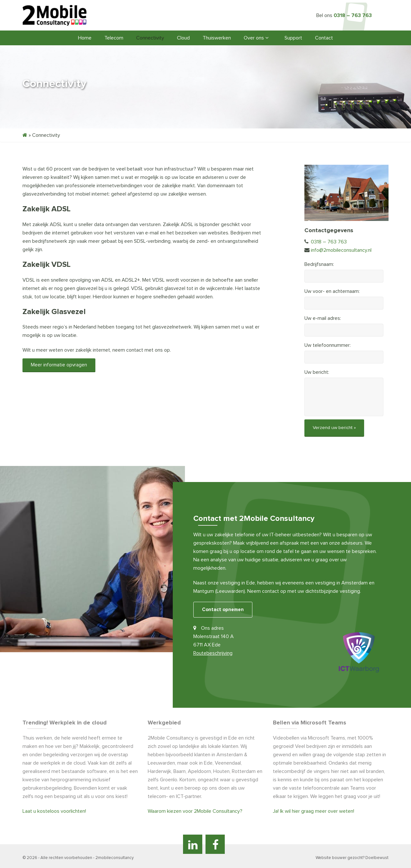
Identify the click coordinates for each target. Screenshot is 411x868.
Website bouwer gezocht (339, 857)
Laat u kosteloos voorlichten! (54, 811)
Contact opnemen (223, 609)
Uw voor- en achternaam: (332, 291)
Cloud (183, 38)
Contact (324, 38)
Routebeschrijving (213, 653)
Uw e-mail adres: (323, 318)
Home (85, 38)
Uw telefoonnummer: (328, 345)
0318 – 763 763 (353, 15)
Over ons (256, 38)
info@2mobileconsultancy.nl (341, 250)
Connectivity (150, 38)
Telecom (114, 38)
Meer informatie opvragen (59, 365)
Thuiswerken (217, 38)
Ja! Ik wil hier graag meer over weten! (314, 811)
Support (293, 38)
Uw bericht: (317, 372)
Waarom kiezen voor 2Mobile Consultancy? (195, 811)
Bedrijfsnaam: (319, 264)
